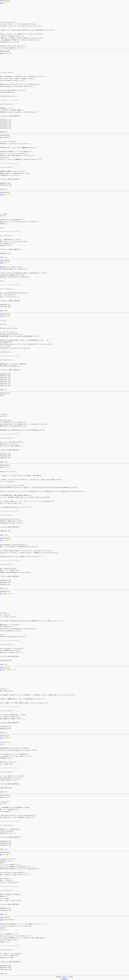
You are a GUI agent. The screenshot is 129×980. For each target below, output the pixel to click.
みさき (2, 263)
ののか (2, 195)
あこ (1, 594)
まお (1, 540)
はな (1, 395)
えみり (2, 53)
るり (1, 467)
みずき (2, 920)
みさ (1, 137)
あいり (2, 3)
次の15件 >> (65, 979)
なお (1, 738)
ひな (1, 670)
